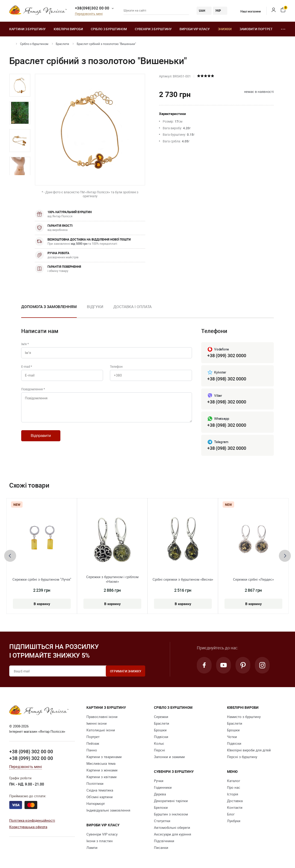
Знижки (225, 29)
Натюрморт (96, 803)
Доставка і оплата (133, 307)
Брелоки (161, 807)
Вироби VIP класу (195, 29)
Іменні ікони (97, 723)
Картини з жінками (102, 770)
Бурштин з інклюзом (171, 814)
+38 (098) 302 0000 (227, 379)
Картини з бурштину (27, 29)
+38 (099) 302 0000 (227, 355)
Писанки (161, 847)
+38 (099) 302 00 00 (31, 758)
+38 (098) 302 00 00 (31, 751)
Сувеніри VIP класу (102, 834)
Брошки (160, 730)
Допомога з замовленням (49, 307)
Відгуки (95, 307)
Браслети (62, 44)
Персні (159, 750)
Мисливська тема (101, 763)
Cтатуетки (162, 821)
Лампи (92, 847)
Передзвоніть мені (89, 14)
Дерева (160, 794)
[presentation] (10, 556)
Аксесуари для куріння (173, 834)
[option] (20, 85)
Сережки (161, 717)
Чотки (232, 737)
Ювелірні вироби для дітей (249, 750)
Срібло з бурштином (109, 29)
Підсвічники (164, 841)
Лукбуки (234, 821)
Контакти (235, 807)
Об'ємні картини (100, 797)
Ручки (159, 781)
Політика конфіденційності (32, 820)
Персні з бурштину (242, 757)
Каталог (234, 781)
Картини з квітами (102, 777)
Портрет (93, 737)
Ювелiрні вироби (68, 29)
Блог (231, 814)
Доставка (235, 801)
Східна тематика (100, 790)
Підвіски (161, 737)
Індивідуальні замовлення (108, 810)
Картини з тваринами (104, 757)
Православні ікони (102, 717)
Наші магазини (248, 11)
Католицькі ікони (101, 730)
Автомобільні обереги (172, 827)
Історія (233, 794)
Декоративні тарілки (171, 801)
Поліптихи (95, 783)
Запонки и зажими (169, 757)
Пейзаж (93, 743)
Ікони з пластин (100, 841)
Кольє (159, 743)
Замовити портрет (256, 29)
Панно (92, 750)
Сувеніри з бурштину (153, 29)
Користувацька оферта (28, 827)
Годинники (163, 787)
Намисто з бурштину (244, 717)
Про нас (234, 787)
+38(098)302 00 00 (92, 8)
